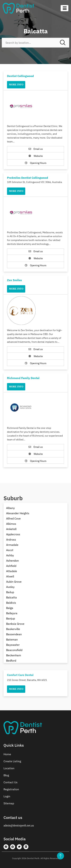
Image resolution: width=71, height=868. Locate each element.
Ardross (11, 539)
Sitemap (9, 803)
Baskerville (13, 629)
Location (9, 768)
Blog (6, 775)
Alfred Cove (13, 518)
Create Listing (12, 761)
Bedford (11, 661)
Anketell (11, 529)
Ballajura (12, 613)
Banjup (11, 618)
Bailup (10, 592)
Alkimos (11, 524)
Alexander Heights (18, 513)
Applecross (13, 534)
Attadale (12, 571)
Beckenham (14, 655)
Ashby (10, 555)
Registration (11, 789)
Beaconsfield (14, 650)
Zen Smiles (14, 280)
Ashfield (11, 566)
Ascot (10, 550)
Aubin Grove (14, 582)
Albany (10, 508)
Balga (10, 608)
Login (7, 796)
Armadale (12, 545)
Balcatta (11, 597)
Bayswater (13, 645)
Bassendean (14, 634)
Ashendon (12, 561)
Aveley (10, 587)
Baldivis (11, 603)
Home (7, 754)
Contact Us (11, 782)
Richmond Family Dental (23, 378)
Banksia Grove (15, 624)
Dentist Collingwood (20, 76)
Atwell (10, 576)
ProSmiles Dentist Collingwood (28, 178)
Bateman (12, 639)
